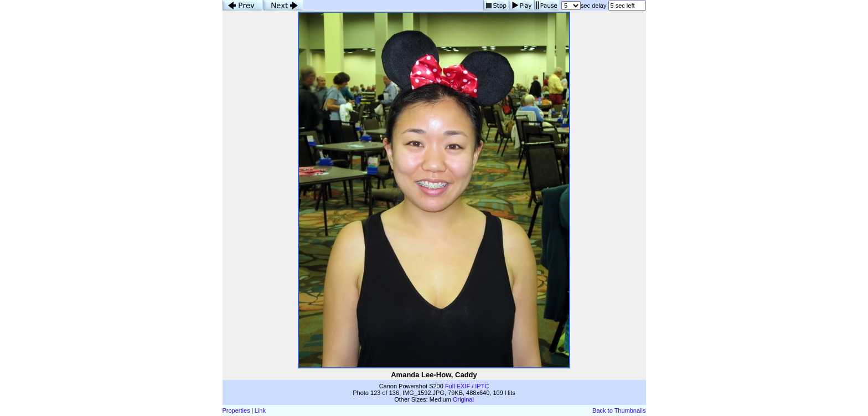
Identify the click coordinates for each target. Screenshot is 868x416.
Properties (236, 410)
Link (260, 410)
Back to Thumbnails (619, 410)
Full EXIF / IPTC (467, 386)
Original (463, 399)
